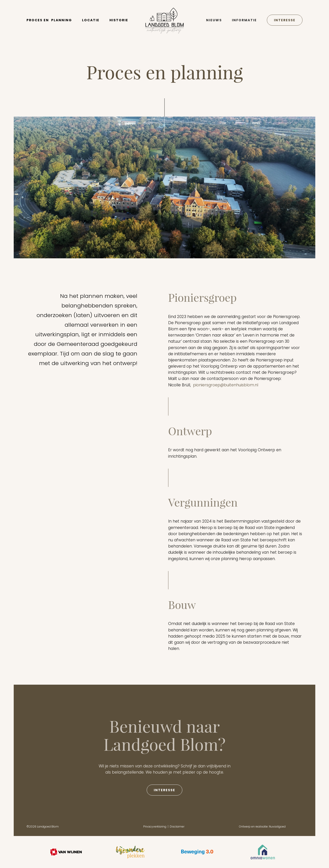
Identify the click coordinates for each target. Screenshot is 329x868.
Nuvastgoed (277, 827)
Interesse (285, 20)
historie (119, 20)
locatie (91, 20)
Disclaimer (177, 827)
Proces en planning (49, 20)
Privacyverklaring (155, 827)
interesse (164, 790)
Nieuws (214, 20)
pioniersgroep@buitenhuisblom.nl (226, 385)
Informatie (244, 20)
